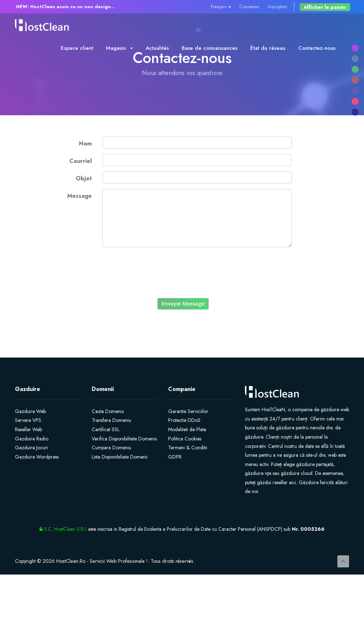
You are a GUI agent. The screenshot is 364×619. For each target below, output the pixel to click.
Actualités (157, 48)
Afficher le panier (325, 7)
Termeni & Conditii (188, 448)
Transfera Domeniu (111, 420)
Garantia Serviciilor (188, 411)
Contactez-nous (317, 48)
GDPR (175, 457)
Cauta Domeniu (108, 411)
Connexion (250, 7)
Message (79, 196)
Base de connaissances (210, 48)
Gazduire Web (30, 411)
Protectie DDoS (184, 420)
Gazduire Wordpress (37, 457)
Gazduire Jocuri (31, 448)
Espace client (77, 48)
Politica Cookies (185, 439)
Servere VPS (28, 420)
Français (221, 7)
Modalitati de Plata (187, 429)
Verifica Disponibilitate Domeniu (124, 439)
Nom (85, 144)
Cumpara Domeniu (111, 448)
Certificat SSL (106, 429)
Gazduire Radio (32, 439)
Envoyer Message (183, 304)
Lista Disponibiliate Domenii (120, 457)
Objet (84, 178)
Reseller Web (28, 429)
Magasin (119, 48)
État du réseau (268, 48)
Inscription (278, 7)
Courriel (81, 161)
